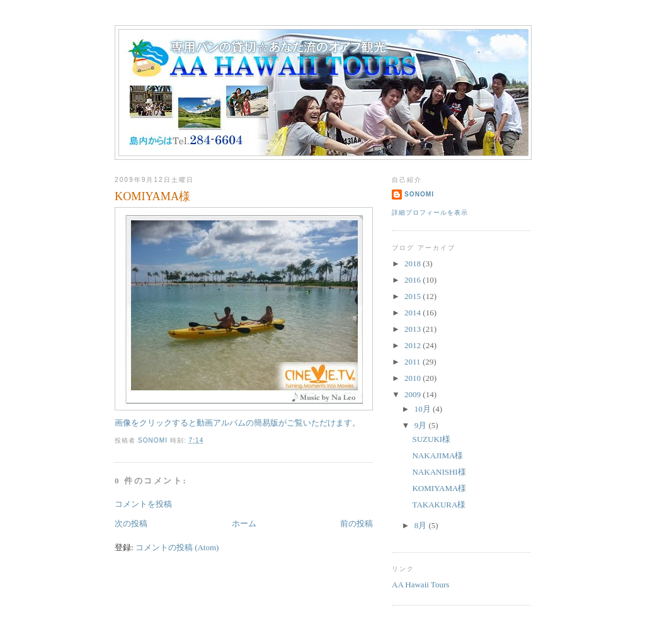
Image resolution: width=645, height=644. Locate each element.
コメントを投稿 (143, 504)
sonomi (419, 194)
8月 (422, 525)
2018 (414, 263)
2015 (414, 296)
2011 (414, 362)
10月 (424, 409)
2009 (414, 394)
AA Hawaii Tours (420, 585)
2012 (414, 345)
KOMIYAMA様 (439, 488)
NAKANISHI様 (439, 472)
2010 (414, 378)
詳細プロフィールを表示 (430, 212)
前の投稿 (357, 523)
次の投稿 (131, 523)
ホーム (244, 523)
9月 (422, 425)
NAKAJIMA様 (437, 455)
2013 (414, 329)
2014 (414, 313)
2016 (414, 280)
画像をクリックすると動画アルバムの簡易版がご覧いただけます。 (244, 317)
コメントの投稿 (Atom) (177, 547)
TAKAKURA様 (439, 505)
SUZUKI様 (431, 439)
